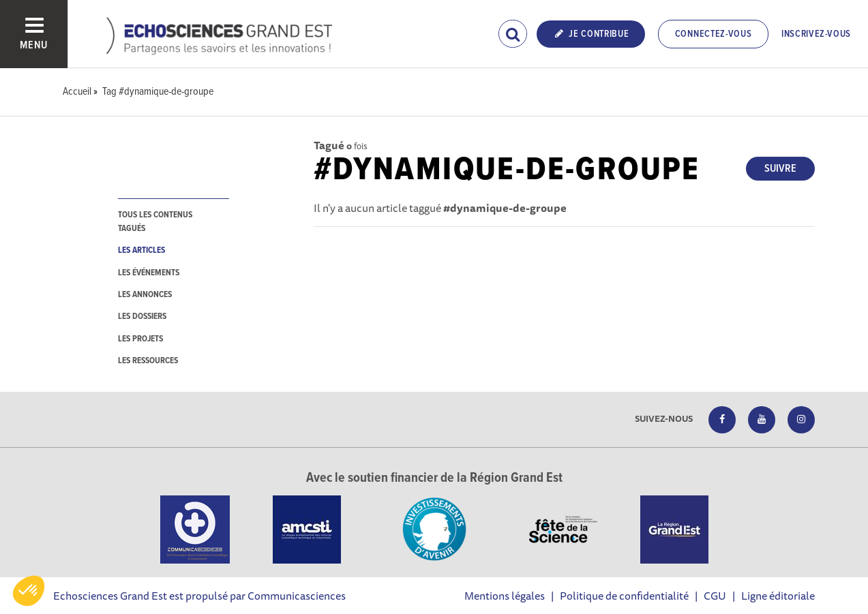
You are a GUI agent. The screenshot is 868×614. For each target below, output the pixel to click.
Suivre (780, 169)
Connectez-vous (714, 34)
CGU (715, 596)
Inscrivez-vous (816, 34)
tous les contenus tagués (155, 221)
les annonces (145, 295)
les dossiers (142, 317)
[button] (29, 591)
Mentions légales (505, 596)
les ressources (148, 361)
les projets (140, 339)
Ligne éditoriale (778, 596)
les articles (141, 250)
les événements (149, 273)
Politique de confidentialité (624, 596)
